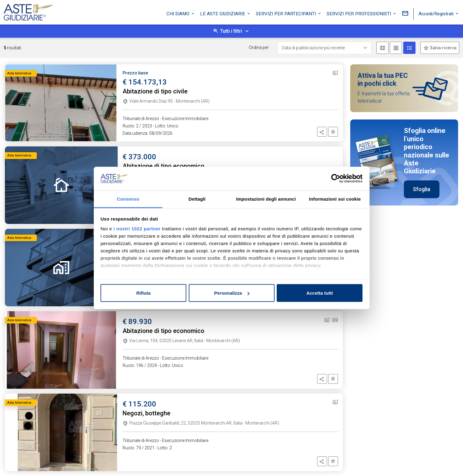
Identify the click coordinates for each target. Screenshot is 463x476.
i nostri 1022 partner (137, 228)
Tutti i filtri (231, 31)
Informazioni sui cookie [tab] (335, 199)
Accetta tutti (320, 293)
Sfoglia (421, 189)
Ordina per (259, 47)
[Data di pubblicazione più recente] (324, 48)
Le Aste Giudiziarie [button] (223, 13)
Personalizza (232, 293)
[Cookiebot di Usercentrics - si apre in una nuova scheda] (336, 179)
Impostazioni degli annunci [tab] (266, 199)
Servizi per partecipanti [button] (287, 13)
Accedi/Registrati (437, 13)
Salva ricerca (443, 48)
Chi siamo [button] (178, 13)
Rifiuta (144, 293)
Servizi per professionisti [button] (359, 13)
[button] (322, 132)
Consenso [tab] (128, 199)
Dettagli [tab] (197, 199)
